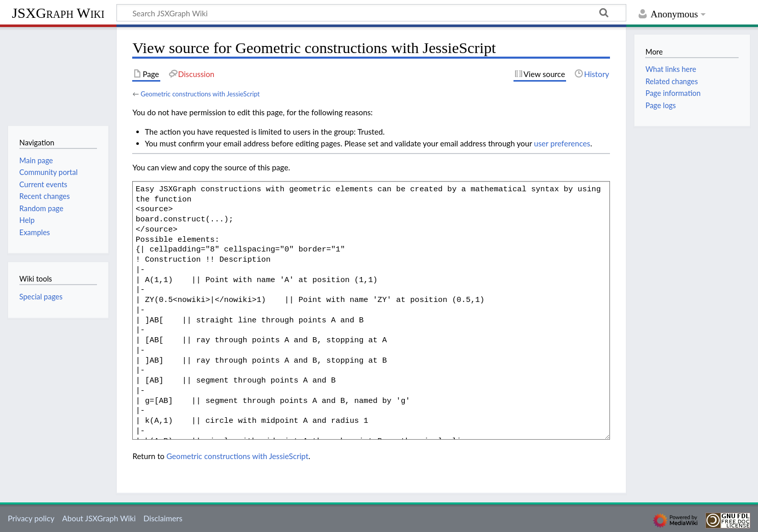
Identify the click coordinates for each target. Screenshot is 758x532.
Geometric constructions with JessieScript (200, 94)
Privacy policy (31, 518)
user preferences (562, 143)
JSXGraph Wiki (58, 13)
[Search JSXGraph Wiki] (371, 13)
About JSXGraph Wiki (99, 518)
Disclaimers (163, 518)
